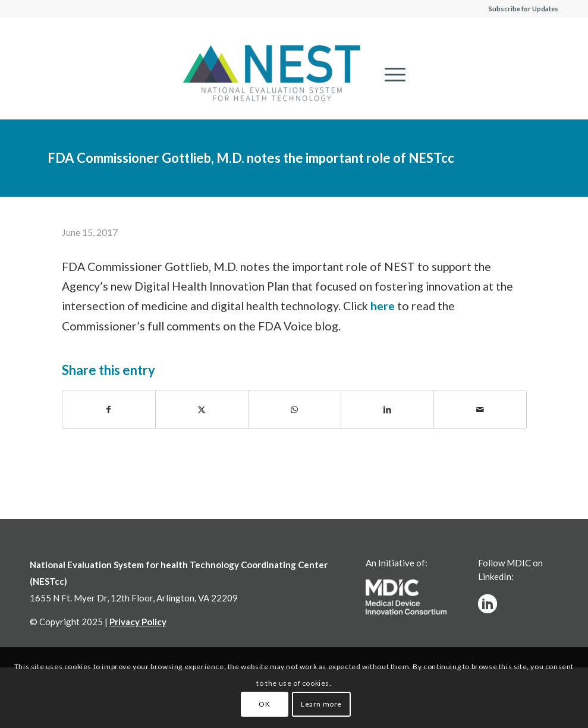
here (383, 306)
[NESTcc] (272, 74)
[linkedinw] (488, 604)
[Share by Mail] (480, 409)
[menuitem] (389, 74)
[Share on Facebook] (109, 409)
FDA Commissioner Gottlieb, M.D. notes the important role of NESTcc (251, 158)
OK (264, 704)
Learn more (321, 704)
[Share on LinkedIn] (387, 409)
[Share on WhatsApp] (295, 409)
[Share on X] (202, 409)
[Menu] (389, 74)
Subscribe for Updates (523, 9)
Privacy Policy (138, 622)
